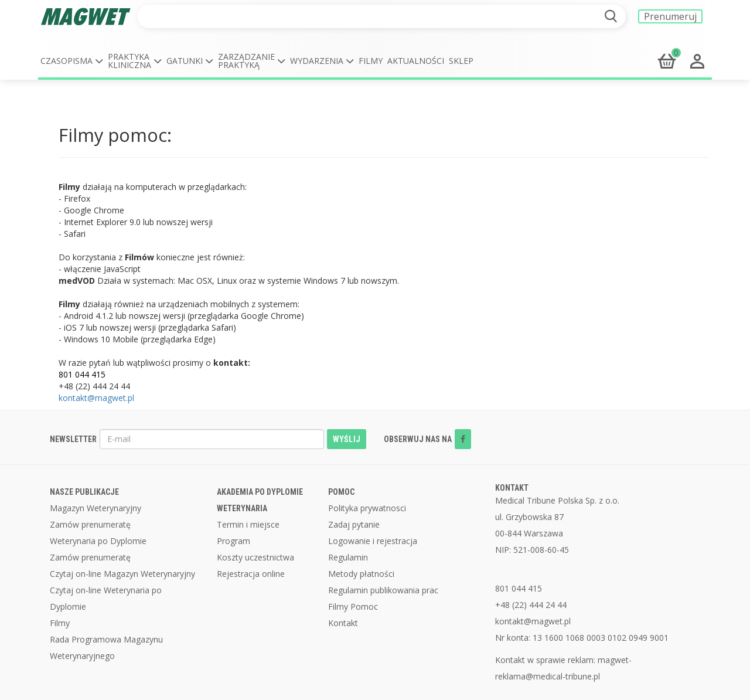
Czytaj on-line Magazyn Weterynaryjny (122, 574)
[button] (72, 61)
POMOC (341, 492)
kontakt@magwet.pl (96, 398)
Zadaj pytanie (354, 524)
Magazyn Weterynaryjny (96, 508)
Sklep (461, 61)
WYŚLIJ (347, 439)
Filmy (371, 61)
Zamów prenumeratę (90, 524)
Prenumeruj (670, 16)
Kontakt (343, 623)
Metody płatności (361, 574)
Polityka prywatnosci (367, 508)
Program (233, 541)
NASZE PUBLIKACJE (84, 492)
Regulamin (348, 557)
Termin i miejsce (248, 524)
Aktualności (416, 61)
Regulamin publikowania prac (383, 590)
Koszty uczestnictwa (255, 557)
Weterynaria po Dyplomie (98, 541)
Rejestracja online (251, 574)
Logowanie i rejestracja (373, 541)
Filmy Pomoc (353, 606)
